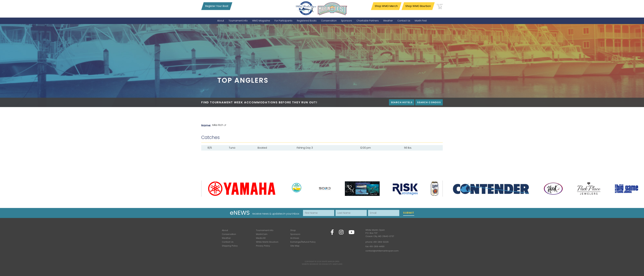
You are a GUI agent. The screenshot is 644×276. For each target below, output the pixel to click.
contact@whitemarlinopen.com (382, 251)
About (225, 230)
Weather (226, 238)
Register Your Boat (217, 6)
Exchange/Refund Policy (303, 242)
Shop (293, 230)
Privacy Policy (263, 246)
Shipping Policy (230, 246)
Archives (295, 238)
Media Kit (261, 238)
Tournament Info (265, 230)
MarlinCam (262, 234)
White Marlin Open (331, 261)
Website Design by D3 (312, 264)
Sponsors (295, 234)
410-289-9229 (381, 242)
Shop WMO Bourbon (418, 6)
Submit (409, 213)
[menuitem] (221, 21)
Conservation (229, 234)
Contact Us (228, 242)
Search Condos (429, 102)
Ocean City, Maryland (332, 264)
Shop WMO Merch (386, 6)
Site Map (295, 246)
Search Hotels (402, 102)
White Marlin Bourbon (267, 242)
